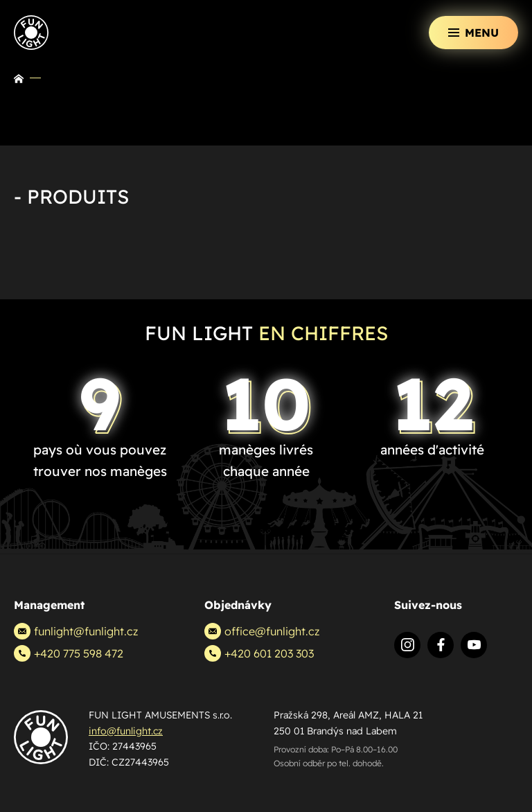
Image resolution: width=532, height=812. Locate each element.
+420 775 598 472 (69, 653)
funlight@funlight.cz (76, 631)
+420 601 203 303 (259, 653)
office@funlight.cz (262, 631)
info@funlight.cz (126, 731)
